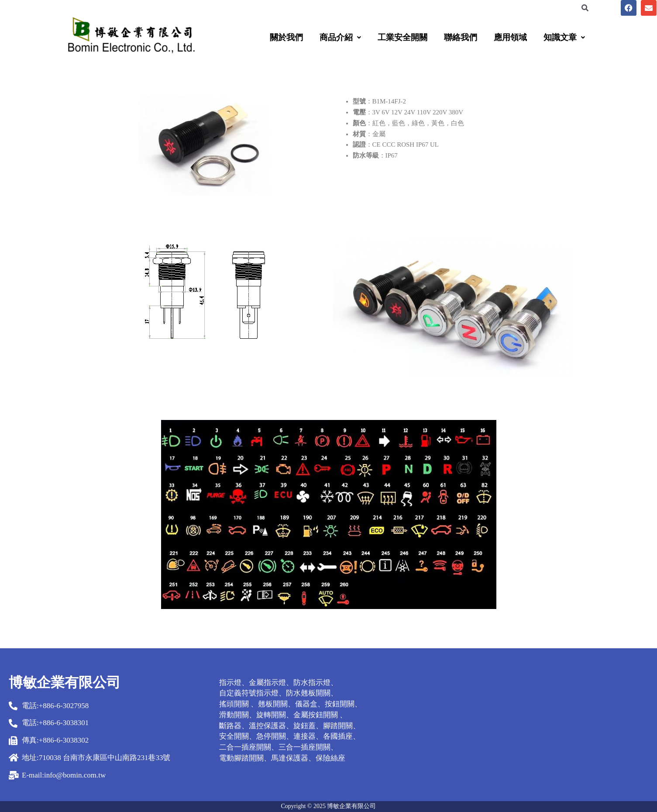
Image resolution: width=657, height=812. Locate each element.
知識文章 (564, 37)
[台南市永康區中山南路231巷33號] (547, 725)
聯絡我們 (461, 37)
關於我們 (286, 37)
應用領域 (510, 37)
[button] (340, 37)
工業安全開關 (402, 37)
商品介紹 (340, 37)
